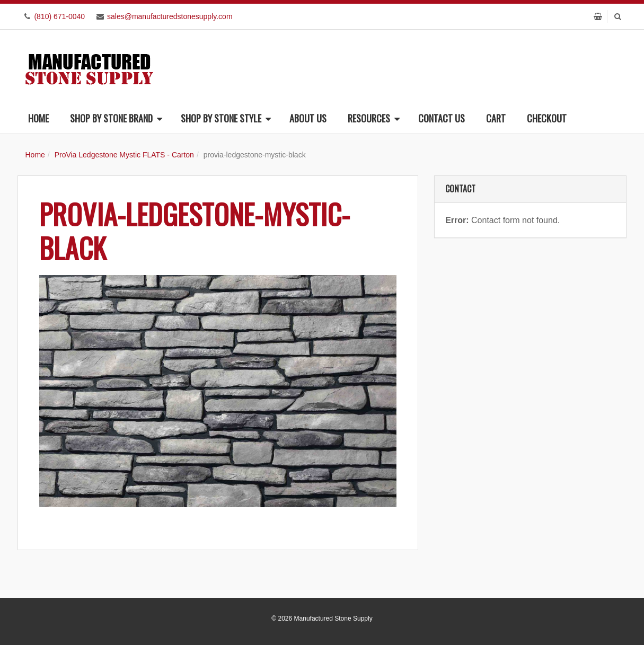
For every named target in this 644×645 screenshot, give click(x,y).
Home (38, 118)
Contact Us (442, 118)
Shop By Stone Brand (116, 118)
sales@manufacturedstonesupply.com (170, 16)
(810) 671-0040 (59, 16)
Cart (496, 118)
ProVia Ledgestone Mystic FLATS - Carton (124, 155)
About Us (308, 118)
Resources (374, 118)
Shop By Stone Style (226, 118)
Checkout (547, 118)
